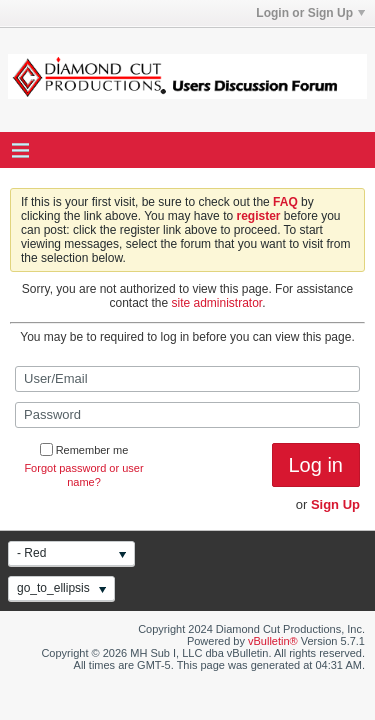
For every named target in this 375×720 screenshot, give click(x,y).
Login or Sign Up (310, 13)
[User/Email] (187, 379)
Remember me (84, 450)
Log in (316, 465)
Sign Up (335, 504)
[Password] (187, 415)
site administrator (217, 303)
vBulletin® (273, 641)
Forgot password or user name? (83, 475)
